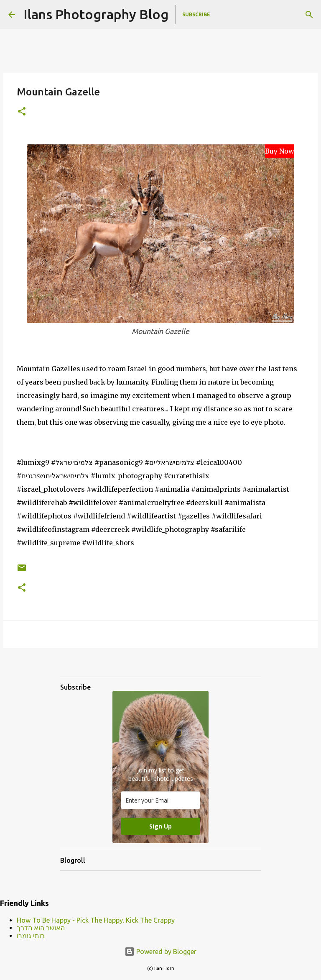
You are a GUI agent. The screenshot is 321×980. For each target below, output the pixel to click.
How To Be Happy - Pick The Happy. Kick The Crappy (96, 920)
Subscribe (196, 14)
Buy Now (280, 151)
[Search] (309, 15)
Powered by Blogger (160, 952)
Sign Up (160, 826)
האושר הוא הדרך (41, 928)
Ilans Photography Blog (96, 14)
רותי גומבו (31, 936)
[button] (22, 112)
